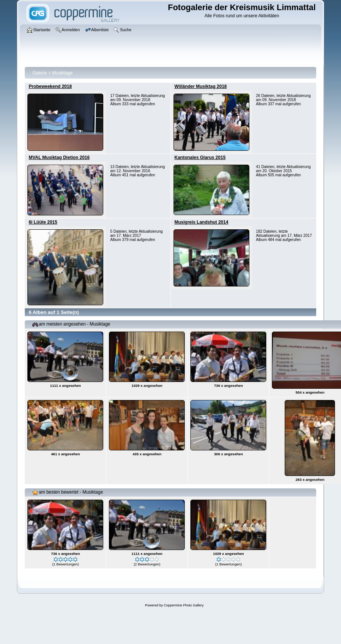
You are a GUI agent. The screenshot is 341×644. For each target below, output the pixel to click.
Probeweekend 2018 (50, 86)
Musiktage (63, 73)
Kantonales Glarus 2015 (200, 158)
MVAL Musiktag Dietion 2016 (59, 158)
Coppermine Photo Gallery (184, 605)
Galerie (40, 73)
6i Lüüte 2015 (43, 222)
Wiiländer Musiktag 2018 (201, 86)
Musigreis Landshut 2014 (201, 222)
